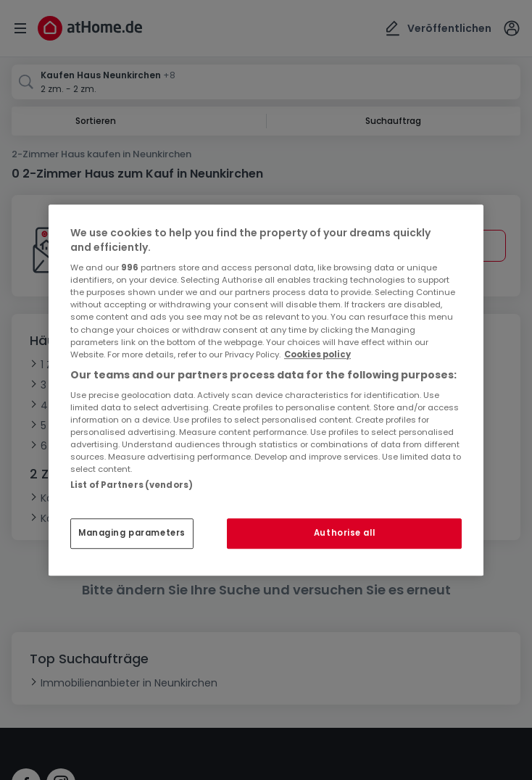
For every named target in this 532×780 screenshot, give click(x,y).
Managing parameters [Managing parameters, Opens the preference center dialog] (132, 533)
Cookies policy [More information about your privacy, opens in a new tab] (317, 354)
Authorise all (344, 533)
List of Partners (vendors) (132, 485)
